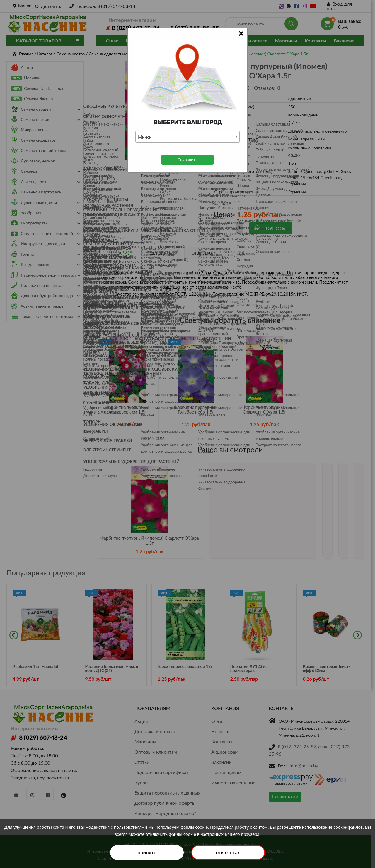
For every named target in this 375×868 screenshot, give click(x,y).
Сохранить (187, 160)
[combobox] (187, 137)
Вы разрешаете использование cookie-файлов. (317, 827)
